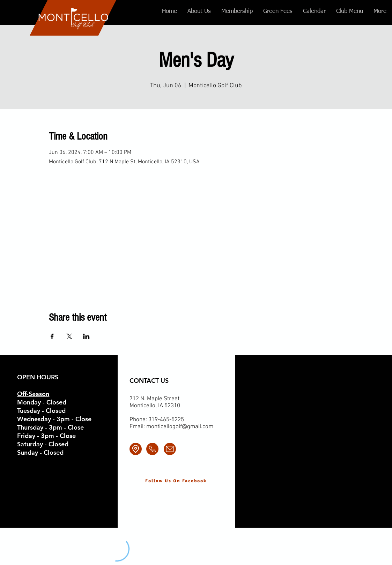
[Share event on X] (69, 336)
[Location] (136, 449)
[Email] (170, 449)
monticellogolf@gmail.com (180, 427)
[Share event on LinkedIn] (86, 336)
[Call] (152, 449)
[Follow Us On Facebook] (176, 481)
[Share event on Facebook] (52, 336)
